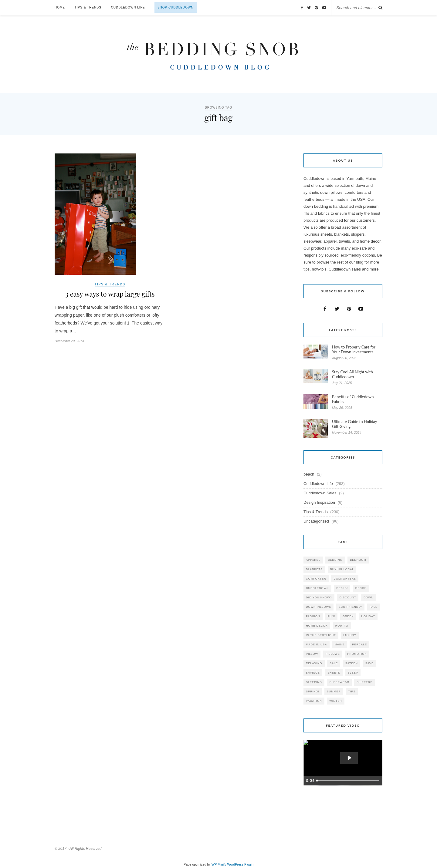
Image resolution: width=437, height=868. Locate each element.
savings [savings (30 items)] (313, 673)
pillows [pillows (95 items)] (333, 654)
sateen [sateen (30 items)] (352, 663)
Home (60, 7)
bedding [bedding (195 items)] (335, 560)
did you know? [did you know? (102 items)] (319, 597)
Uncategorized (316, 521)
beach (309, 474)
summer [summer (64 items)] (334, 691)
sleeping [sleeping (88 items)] (314, 682)
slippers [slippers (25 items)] (364, 682)
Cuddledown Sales (320, 493)
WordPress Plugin (240, 864)
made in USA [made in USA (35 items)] (317, 644)
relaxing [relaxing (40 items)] (314, 663)
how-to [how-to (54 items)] (342, 626)
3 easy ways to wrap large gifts (110, 294)
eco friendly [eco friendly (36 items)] (351, 607)
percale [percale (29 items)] (359, 644)
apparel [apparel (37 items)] (313, 560)
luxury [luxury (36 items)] (350, 635)
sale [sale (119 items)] (334, 663)
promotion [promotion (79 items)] (357, 654)
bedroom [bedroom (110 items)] (358, 560)
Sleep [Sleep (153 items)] (353, 673)
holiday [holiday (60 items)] (368, 616)
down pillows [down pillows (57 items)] (318, 607)
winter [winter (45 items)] (336, 701)
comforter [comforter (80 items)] (316, 579)
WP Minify (219, 864)
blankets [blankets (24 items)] (314, 569)
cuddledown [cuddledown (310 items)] (317, 588)
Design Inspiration (319, 502)
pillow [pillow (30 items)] (312, 654)
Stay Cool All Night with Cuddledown (352, 374)
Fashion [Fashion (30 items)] (313, 616)
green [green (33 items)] (348, 616)
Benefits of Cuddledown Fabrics (353, 399)
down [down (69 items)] (369, 597)
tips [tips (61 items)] (352, 691)
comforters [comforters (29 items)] (345, 579)
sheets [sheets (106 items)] (334, 673)
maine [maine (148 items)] (340, 644)
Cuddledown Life (128, 7)
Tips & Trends (88, 7)
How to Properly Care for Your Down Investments (354, 349)
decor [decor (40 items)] (361, 588)
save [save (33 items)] (369, 663)
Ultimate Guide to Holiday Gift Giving (354, 424)
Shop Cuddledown (176, 7)
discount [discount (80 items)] (348, 597)
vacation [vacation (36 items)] (314, 701)
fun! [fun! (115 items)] (331, 616)
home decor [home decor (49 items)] (317, 626)
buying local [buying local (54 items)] (342, 569)
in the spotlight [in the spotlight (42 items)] (321, 635)
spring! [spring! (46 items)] (313, 691)
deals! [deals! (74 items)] (342, 588)
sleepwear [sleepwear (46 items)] (339, 682)
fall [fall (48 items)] (373, 607)
